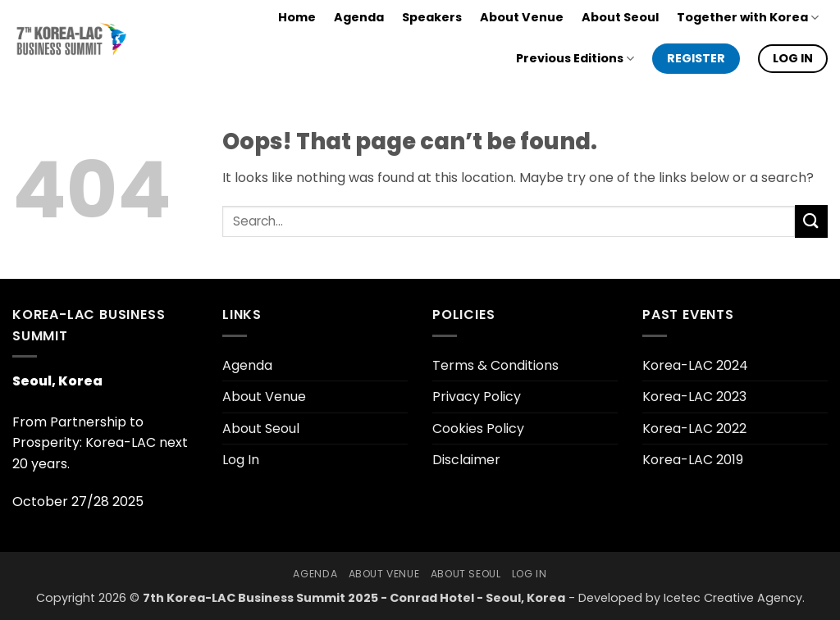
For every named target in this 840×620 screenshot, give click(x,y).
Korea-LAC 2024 (695, 365)
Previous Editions (575, 58)
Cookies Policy (478, 429)
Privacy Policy (477, 397)
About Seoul (620, 17)
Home (297, 17)
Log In (241, 460)
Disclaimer (466, 460)
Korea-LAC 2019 (693, 460)
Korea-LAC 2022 (694, 429)
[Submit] (811, 221)
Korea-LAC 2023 (694, 397)
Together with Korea (748, 17)
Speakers (432, 17)
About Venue (522, 17)
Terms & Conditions (495, 365)
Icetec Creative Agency (733, 598)
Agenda (359, 17)
